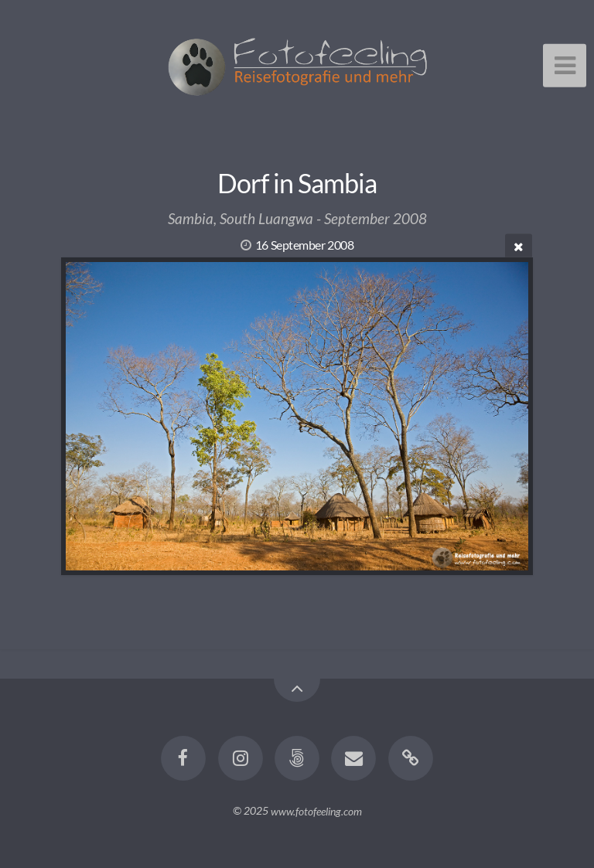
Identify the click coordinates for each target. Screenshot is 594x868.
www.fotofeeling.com (316, 810)
